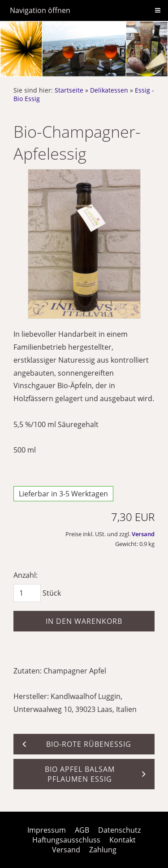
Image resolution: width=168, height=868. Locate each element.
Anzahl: (26, 575)
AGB (82, 830)
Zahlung (103, 850)
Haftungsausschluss (66, 840)
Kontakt (123, 840)
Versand (143, 534)
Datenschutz (119, 830)
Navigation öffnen (40, 10)
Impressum (47, 830)
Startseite (69, 90)
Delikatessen (109, 90)
